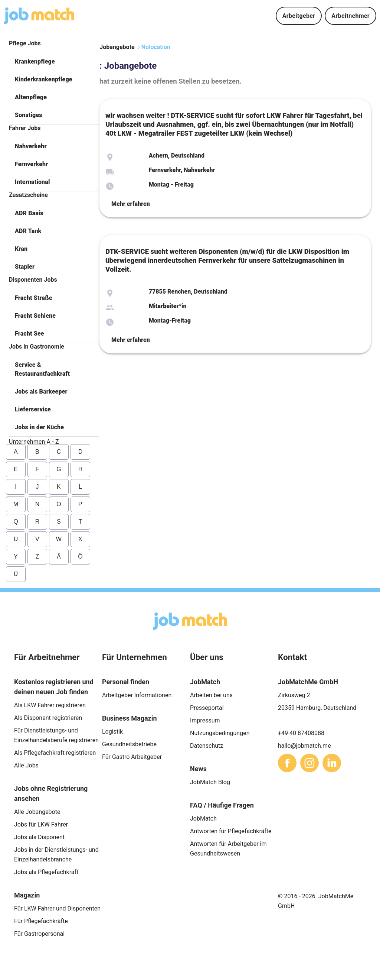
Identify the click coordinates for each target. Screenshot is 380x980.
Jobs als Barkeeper (41, 392)
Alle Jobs (26, 765)
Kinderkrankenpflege (44, 79)
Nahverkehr (31, 146)
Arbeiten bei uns (211, 695)
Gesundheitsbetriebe (129, 744)
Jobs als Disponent (39, 837)
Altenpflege (31, 97)
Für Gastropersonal (39, 934)
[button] (54, 62)
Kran (21, 249)
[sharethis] (287, 763)
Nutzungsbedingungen (220, 733)
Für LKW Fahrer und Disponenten (57, 908)
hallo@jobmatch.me (304, 746)
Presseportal (207, 708)
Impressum (205, 720)
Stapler (25, 267)
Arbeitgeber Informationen (137, 695)
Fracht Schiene (35, 316)
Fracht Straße (34, 298)
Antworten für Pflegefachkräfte (231, 831)
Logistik (112, 732)
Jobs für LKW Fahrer (41, 824)
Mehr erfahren (131, 204)
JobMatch (203, 819)
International (32, 182)
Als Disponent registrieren (48, 718)
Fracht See (30, 334)
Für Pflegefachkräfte (41, 921)
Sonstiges (29, 115)
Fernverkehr (31, 164)
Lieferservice (33, 409)
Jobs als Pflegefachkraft (46, 872)
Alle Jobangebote (37, 812)
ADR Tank (28, 231)
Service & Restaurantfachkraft (42, 369)
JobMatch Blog (210, 782)
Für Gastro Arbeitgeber (132, 757)
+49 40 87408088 (301, 733)
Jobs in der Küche (39, 427)
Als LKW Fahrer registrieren (50, 705)
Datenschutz (207, 746)
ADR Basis (29, 213)
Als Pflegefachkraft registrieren (55, 753)
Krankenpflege (35, 62)
